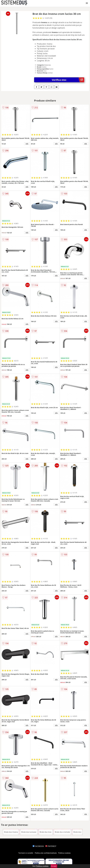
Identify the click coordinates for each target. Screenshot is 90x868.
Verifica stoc (68, 80)
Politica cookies (64, 853)
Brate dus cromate (62, 832)
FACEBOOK (38, 846)
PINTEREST (51, 846)
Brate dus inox (46, 832)
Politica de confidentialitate (46, 853)
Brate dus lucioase (29, 832)
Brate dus (77, 832)
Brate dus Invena (11, 832)
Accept (54, 866)
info (27, 144)
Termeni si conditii (26, 853)
